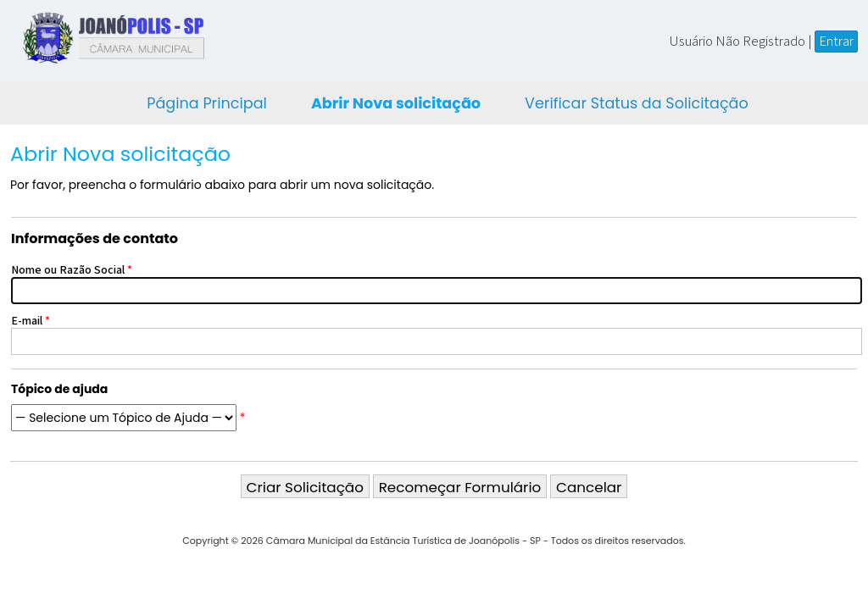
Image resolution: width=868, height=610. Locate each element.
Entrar (836, 41)
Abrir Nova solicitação (396, 103)
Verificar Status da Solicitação (637, 103)
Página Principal (207, 103)
